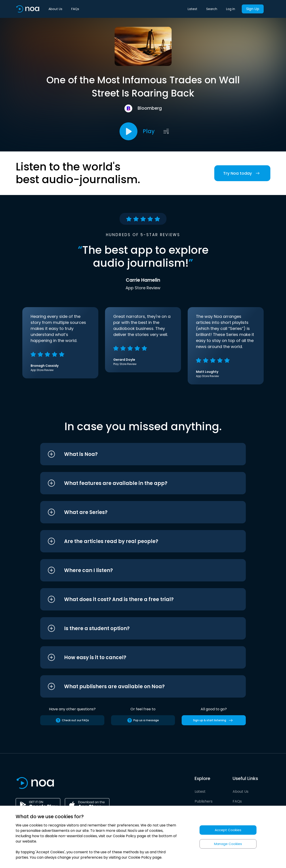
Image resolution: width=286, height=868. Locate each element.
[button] (135, 454)
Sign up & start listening (214, 720)
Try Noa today (242, 173)
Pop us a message (143, 720)
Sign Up (253, 9)
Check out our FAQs (72, 720)
